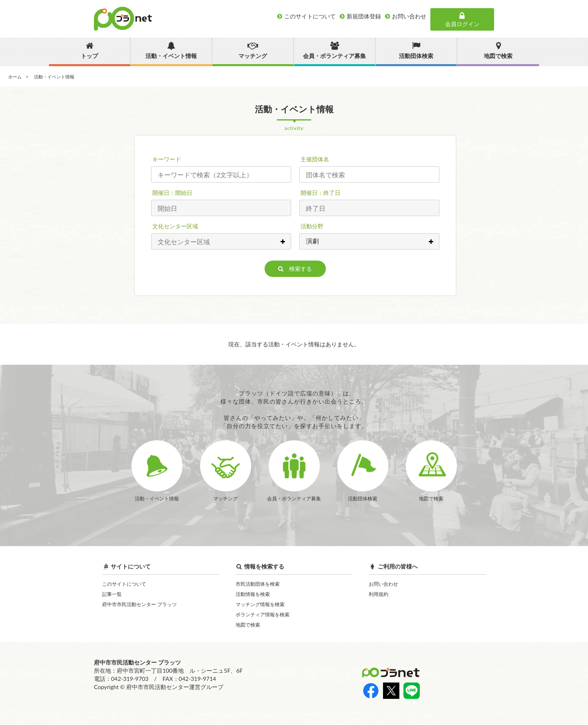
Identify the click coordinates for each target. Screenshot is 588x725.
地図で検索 (248, 625)
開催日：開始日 (172, 193)
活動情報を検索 (253, 594)
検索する (295, 269)
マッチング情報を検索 (260, 604)
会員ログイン (462, 20)
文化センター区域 (175, 226)
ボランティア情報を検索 (263, 615)
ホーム (15, 77)
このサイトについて (124, 584)
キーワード (167, 159)
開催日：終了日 (321, 193)
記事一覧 (112, 594)
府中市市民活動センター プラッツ (139, 604)
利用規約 (379, 594)
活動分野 (312, 226)
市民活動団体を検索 (258, 584)
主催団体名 (315, 159)
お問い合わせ (383, 584)
